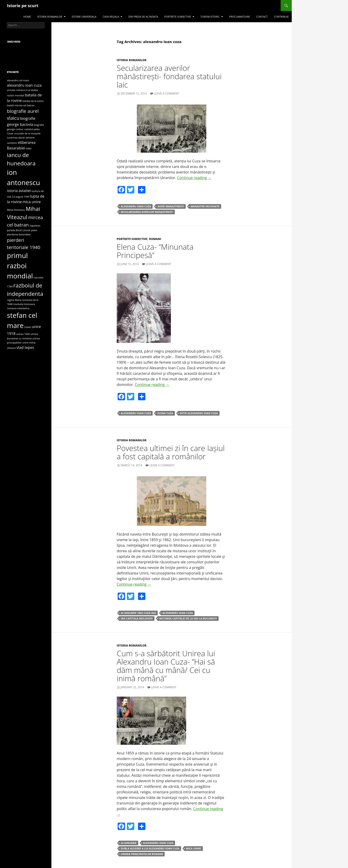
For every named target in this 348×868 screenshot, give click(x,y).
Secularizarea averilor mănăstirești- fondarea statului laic (169, 76)
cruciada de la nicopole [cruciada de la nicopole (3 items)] (27, 133)
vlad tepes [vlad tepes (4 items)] (25, 347)
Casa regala (111, 17)
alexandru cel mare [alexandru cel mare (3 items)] (18, 80)
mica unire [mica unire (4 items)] (32, 202)
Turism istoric (210, 17)
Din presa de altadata (143, 17)
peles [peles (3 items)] (34, 230)
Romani (155, 239)
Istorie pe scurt (23, 6)
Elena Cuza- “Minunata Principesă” (155, 251)
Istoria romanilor (50, 17)
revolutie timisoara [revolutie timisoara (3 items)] (24, 304)
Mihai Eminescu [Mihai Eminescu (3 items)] (16, 210)
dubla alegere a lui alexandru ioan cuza (150, 848)
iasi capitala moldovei (137, 618)
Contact (262, 17)
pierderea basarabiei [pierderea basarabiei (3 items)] (19, 234)
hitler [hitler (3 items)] (29, 148)
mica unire (194, 848)
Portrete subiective (178, 17)
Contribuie (281, 17)
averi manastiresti (171, 206)
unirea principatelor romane (142, 854)
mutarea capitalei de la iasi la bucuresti (188, 618)
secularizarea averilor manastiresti (147, 212)
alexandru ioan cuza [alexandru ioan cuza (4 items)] (24, 85)
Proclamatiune (240, 17)
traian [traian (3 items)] (28, 327)
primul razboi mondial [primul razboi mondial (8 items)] (20, 266)
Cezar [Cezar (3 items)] (10, 133)
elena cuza (165, 413)
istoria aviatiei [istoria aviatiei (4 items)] (19, 191)
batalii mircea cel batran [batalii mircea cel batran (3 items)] (21, 105)
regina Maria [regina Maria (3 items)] (14, 300)
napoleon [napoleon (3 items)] (35, 226)
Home (27, 17)
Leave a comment (167, 93)
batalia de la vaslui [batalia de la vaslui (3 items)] (33, 101)
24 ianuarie (129, 843)
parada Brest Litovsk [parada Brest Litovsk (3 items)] (19, 230)
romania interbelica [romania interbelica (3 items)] (18, 308)
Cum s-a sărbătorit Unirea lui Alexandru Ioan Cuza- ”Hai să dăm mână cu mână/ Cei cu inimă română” (166, 666)
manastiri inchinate (205, 206)
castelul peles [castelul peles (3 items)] (32, 129)
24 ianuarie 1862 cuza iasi (138, 613)
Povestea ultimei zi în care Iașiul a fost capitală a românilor (171, 452)
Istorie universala (84, 17)
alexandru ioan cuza (136, 206)
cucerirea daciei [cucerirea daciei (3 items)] (16, 138)
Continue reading (194, 178)
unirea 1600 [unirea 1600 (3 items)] (23, 334)
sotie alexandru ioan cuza (199, 413)
